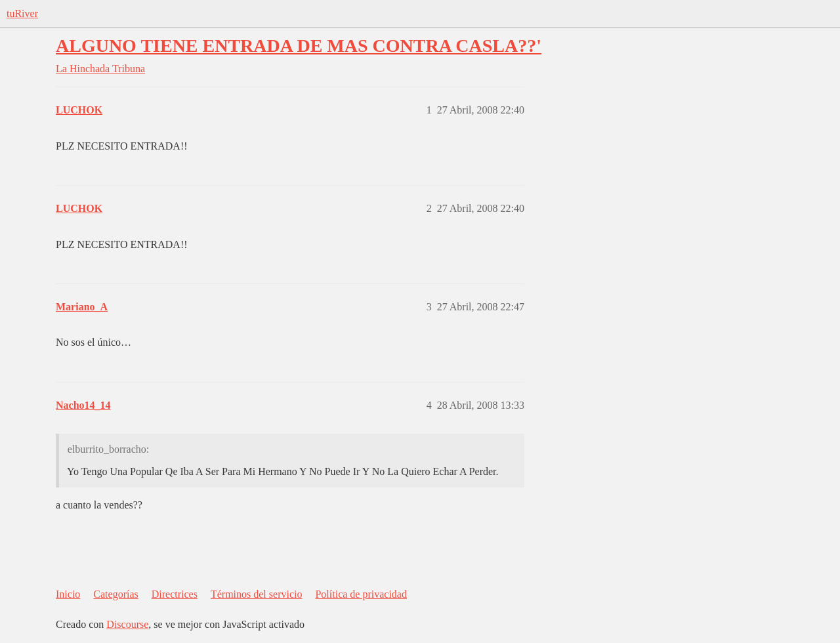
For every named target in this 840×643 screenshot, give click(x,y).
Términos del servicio (257, 594)
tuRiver (22, 13)
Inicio (68, 594)
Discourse (127, 624)
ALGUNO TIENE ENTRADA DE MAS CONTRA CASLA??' (299, 46)
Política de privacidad (361, 594)
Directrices (175, 594)
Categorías (115, 594)
